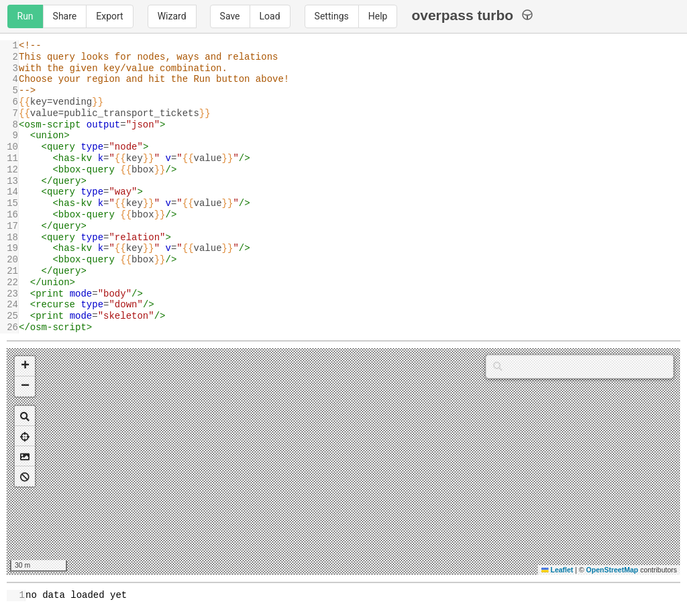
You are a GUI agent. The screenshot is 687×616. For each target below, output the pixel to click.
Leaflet (557, 570)
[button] (25, 366)
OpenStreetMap (613, 570)
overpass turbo (472, 15)
